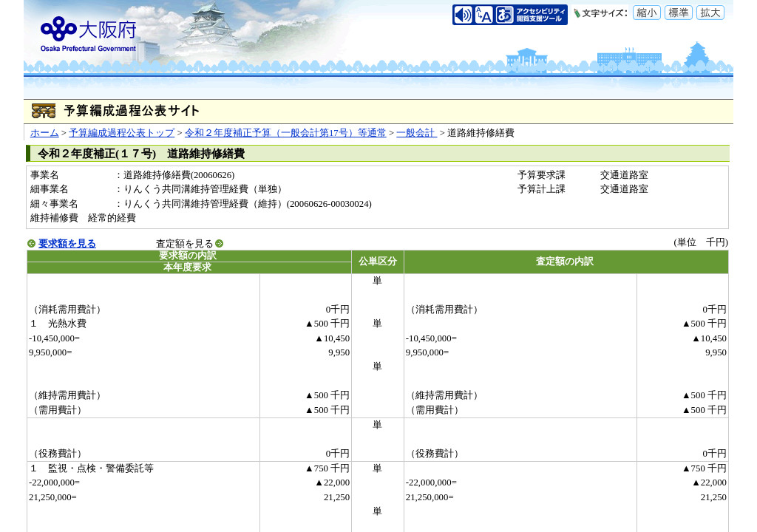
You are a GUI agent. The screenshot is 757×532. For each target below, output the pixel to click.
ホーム (45, 133)
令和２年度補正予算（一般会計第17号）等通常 (286, 133)
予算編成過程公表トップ (122, 133)
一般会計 (417, 133)
